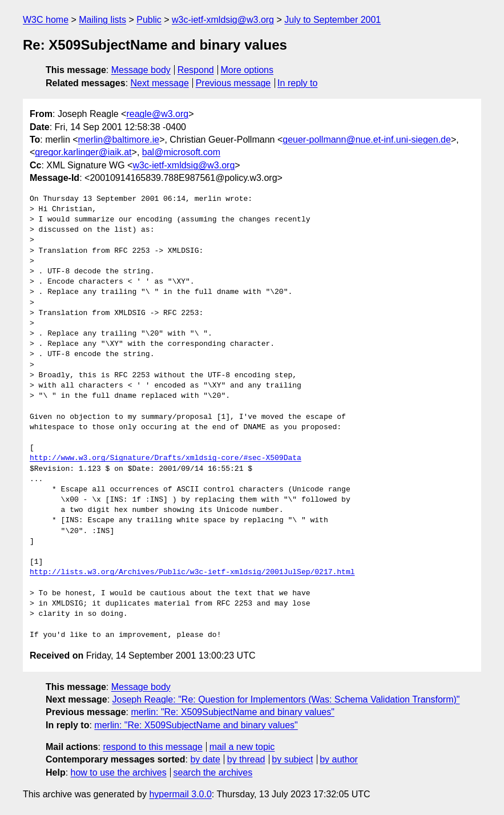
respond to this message (152, 747)
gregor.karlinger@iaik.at (83, 152)
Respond (196, 70)
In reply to (297, 83)
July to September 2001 (332, 20)
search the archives (213, 772)
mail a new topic (242, 747)
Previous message (233, 83)
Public (149, 20)
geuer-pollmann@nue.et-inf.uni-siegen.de (367, 140)
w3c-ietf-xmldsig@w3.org (223, 20)
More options (247, 70)
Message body (141, 70)
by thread (246, 759)
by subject (292, 759)
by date (205, 759)
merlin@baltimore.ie (119, 140)
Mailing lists (102, 20)
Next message (160, 83)
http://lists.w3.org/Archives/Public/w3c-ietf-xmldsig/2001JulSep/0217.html (192, 572)
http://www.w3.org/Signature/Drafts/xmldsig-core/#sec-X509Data (166, 458)
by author (339, 759)
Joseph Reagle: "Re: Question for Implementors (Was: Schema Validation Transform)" (286, 699)
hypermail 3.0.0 (180, 794)
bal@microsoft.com (181, 152)
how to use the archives (119, 772)
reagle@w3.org (157, 114)
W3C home (46, 20)
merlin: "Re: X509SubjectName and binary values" (232, 712)
